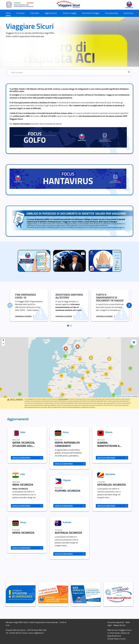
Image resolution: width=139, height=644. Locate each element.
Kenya (23, 522)
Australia (67, 522)
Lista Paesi (35, 13)
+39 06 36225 (15, 633)
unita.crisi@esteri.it (36, 633)
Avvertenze (129, 13)
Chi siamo (20, 13)
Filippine (67, 480)
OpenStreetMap (126, 396)
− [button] (3, 344)
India (23, 474)
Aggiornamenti (51, 13)
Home (8, 13)
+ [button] (3, 340)
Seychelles (110, 474)
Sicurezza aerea (112, 13)
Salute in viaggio (70, 13)
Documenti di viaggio (91, 13)
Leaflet (117, 396)
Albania (109, 432)
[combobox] (69, 72)
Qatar (23, 432)
